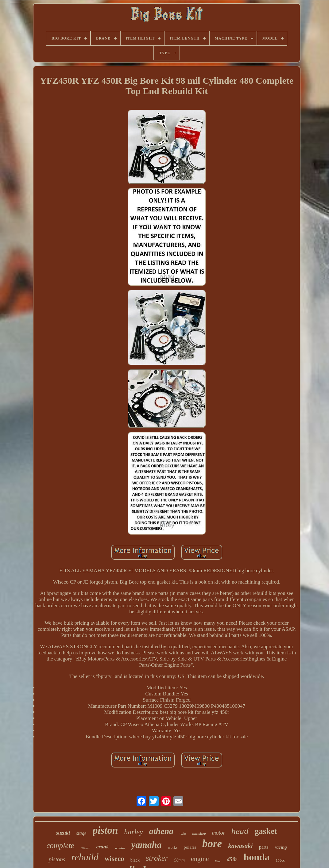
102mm (85, 848)
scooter (120, 848)
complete (60, 845)
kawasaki (240, 846)
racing (281, 847)
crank (103, 847)
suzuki (63, 833)
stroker (157, 858)
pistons (57, 859)
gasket (266, 831)
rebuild (85, 857)
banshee (199, 834)
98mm (180, 860)
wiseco (114, 859)
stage (81, 833)
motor (218, 833)
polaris (190, 847)
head (240, 831)
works (172, 847)
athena (161, 831)
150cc (280, 860)
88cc (218, 861)
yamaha (146, 845)
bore (212, 844)
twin (183, 834)
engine (200, 859)
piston (105, 830)
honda (256, 857)
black (135, 860)
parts (264, 847)
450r (232, 859)
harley (133, 832)
